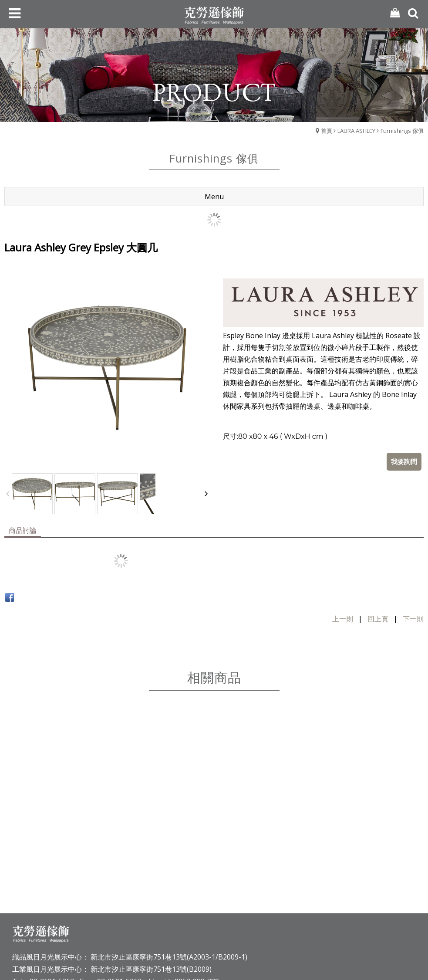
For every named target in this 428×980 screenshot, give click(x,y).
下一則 (413, 587)
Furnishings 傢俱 (402, 131)
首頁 (327, 131)
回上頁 (378, 587)
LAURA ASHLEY (356, 131)
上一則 (343, 587)
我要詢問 (404, 429)
